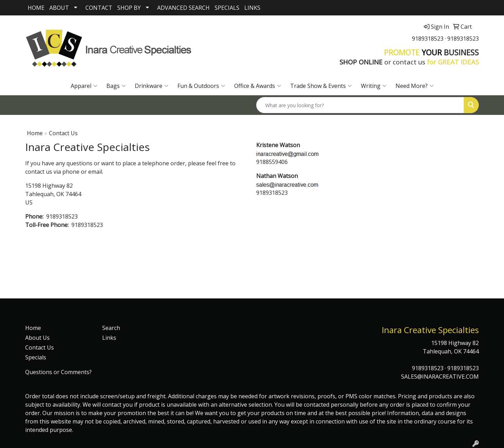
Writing (374, 86)
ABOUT (59, 8)
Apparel (84, 86)
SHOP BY (129, 8)
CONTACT (99, 8)
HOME (36, 8)
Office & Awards (258, 86)
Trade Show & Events (321, 86)
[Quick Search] (360, 105)
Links (109, 338)
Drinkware (152, 86)
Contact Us (40, 347)
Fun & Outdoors (201, 86)
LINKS (252, 8)
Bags (116, 86)
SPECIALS (227, 8)
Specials (36, 357)
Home (35, 133)
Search (111, 328)
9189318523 (428, 39)
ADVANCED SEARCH (183, 8)
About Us (37, 338)
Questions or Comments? (58, 372)
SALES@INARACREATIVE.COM (440, 377)
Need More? (415, 86)
